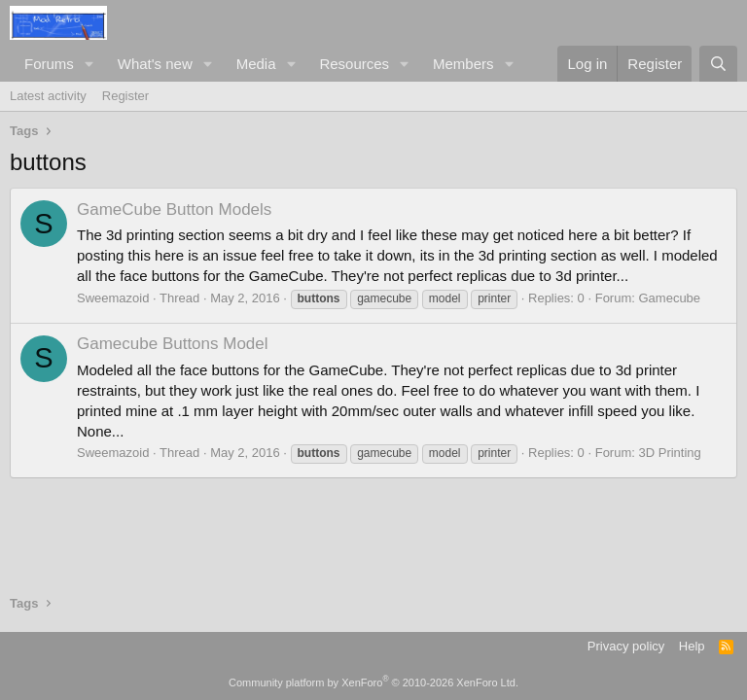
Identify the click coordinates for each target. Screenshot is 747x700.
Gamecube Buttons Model (173, 344)
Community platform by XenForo (373, 682)
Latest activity (48, 96)
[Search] (718, 64)
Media (256, 64)
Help (692, 646)
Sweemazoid (113, 298)
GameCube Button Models (174, 210)
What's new (155, 64)
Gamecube (669, 298)
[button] (89, 64)
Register (125, 96)
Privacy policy (626, 646)
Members (463, 64)
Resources (354, 64)
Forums (49, 64)
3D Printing (669, 453)
